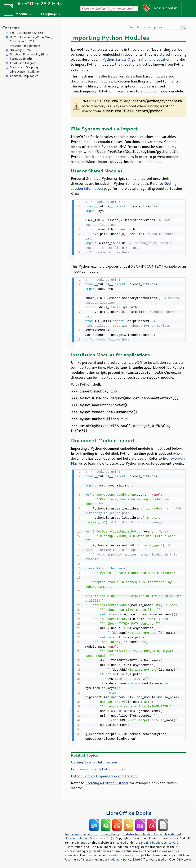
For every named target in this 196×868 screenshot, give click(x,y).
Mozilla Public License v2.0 (160, 841)
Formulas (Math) (21, 59)
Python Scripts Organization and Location (136, 59)
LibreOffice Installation (25, 72)
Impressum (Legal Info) (81, 833)
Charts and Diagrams (24, 63)
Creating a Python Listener (107, 782)
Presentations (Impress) (26, 46)
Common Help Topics (24, 76)
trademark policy (120, 858)
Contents (11, 28)
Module (22, 14)
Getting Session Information (94, 761)
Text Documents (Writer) (26, 33)
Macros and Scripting (24, 67)
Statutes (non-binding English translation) (152, 833)
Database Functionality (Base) (30, 54)
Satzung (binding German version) (89, 837)
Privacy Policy (110, 833)
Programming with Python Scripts (98, 768)
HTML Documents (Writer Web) (31, 37)
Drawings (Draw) (21, 50)
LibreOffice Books (129, 812)
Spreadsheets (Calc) (23, 41)
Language (49, 14)
